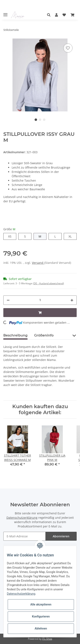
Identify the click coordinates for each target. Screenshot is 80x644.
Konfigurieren (41, 616)
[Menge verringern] (8, 300)
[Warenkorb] (72, 15)
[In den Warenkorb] (40, 313)
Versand (38, 263)
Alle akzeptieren (41, 604)
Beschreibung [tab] (15, 335)
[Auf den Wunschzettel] (68, 48)
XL (70, 236)
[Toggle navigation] (5, 13)
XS (10, 236)
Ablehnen (41, 628)
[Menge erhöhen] (72, 300)
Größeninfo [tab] (44, 335)
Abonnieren (61, 536)
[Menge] (40, 300)
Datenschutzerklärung (22, 518)
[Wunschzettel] (64, 15)
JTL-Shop (47, 639)
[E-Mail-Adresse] (24, 536)
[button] (50, 15)
